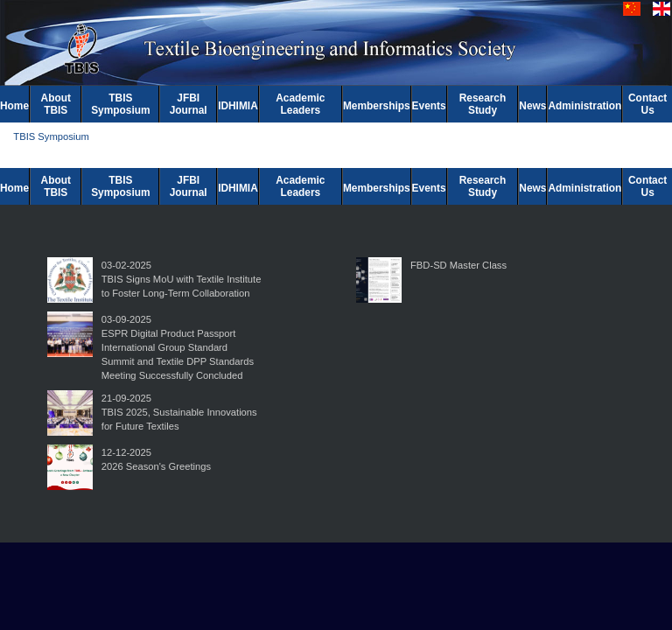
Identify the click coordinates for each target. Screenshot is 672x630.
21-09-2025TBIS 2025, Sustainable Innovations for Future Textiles (179, 412)
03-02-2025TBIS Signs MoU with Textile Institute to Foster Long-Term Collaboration (182, 279)
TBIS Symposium (120, 104)
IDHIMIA (238, 106)
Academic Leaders (300, 104)
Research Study (483, 104)
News (532, 106)
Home (14, 106)
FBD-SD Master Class (458, 265)
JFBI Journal (189, 104)
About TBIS (56, 104)
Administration (584, 106)
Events (429, 106)
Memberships (377, 106)
